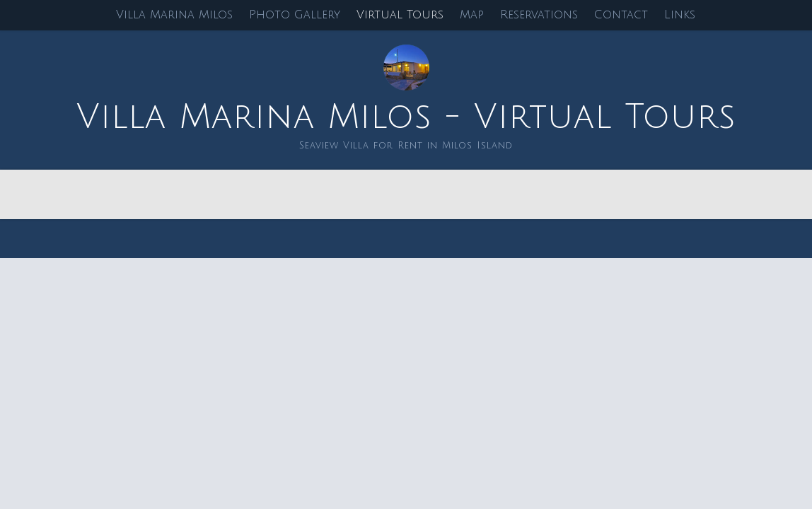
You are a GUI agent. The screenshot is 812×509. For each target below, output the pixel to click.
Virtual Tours (400, 15)
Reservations (539, 15)
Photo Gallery (295, 15)
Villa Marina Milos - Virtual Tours (406, 117)
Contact (621, 15)
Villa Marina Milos (174, 15)
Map (472, 15)
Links (680, 15)
